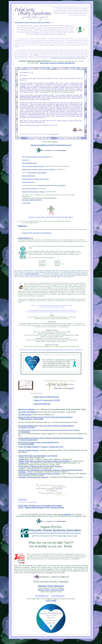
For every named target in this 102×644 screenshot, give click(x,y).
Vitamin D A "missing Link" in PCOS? (47, 400)
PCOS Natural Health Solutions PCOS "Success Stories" (41, 507)
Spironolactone (24, 238)
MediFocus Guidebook (26, 409)
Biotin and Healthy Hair (42, 404)
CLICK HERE (51, 601)
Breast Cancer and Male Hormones (47, 397)
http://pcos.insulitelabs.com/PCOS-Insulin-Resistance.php (51, 145)
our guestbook (66, 514)
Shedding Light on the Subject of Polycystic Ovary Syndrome (38, 169)
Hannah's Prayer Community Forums (51, 590)
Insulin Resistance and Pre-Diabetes (37, 173)
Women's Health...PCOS (28, 182)
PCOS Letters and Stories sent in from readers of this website (32, 22)
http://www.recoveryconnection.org (32, 200)
